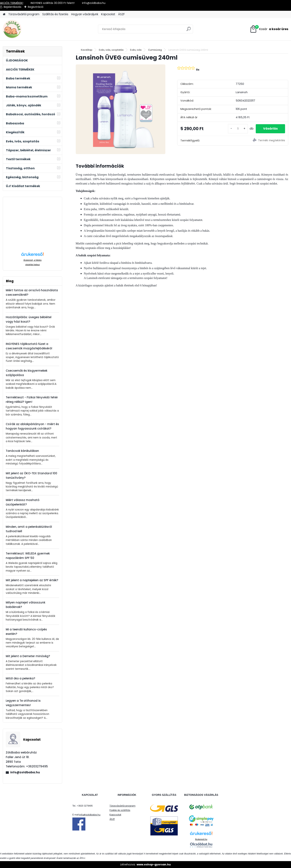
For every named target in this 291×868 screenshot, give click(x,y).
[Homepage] (4, 14)
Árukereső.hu (201, 839)
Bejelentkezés (13, 7)
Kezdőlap (87, 50)
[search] (189, 30)
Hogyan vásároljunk (85, 14)
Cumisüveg (155, 50)
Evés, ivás (136, 50)
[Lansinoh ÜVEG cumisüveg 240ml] (121, 109)
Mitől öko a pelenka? (21, 678)
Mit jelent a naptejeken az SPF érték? (32, 580)
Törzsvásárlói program (24, 14)
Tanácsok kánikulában (22, 451)
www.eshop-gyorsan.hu (154, 864)
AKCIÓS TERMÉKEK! (12, 3)
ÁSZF (121, 14)
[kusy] (238, 129)
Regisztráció (36, 7)
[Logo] (28, 29)
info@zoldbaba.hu (25, 772)
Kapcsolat (108, 14)
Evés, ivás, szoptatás (111, 50)
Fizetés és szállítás (120, 810)
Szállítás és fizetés (55, 14)
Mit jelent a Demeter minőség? (28, 656)
